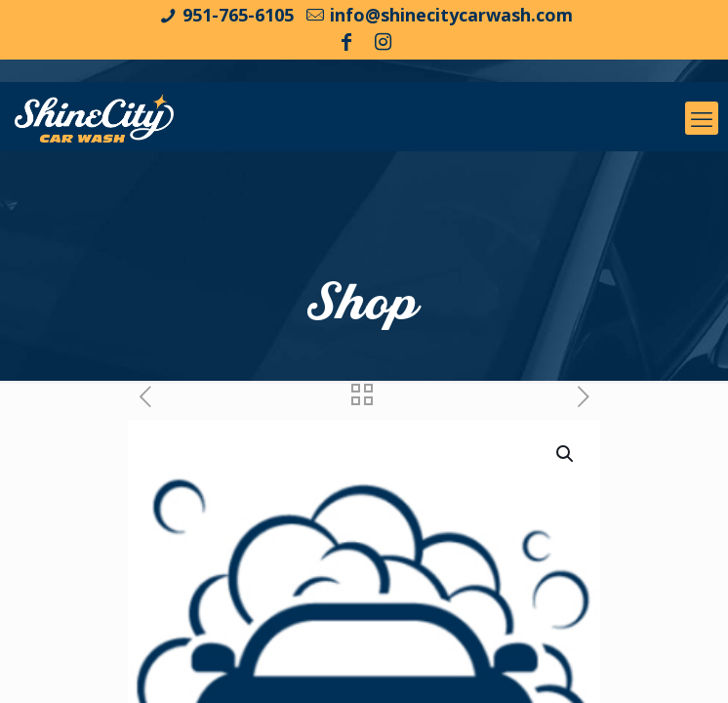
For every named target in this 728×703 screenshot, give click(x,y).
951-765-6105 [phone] (238, 15)
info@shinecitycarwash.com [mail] (451, 15)
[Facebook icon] (346, 41)
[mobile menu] (702, 118)
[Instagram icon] (384, 41)
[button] (566, 454)
